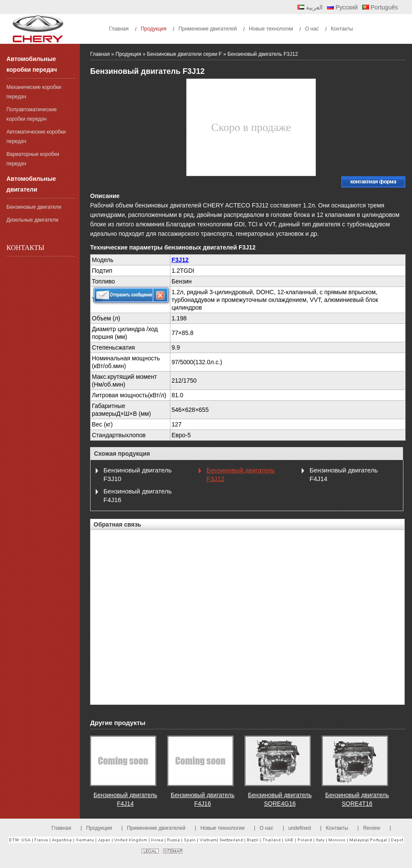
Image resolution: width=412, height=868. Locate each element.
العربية (310, 7)
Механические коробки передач (34, 92)
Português (380, 7)
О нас (267, 828)
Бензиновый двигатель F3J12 (241, 474)
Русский (342, 7)
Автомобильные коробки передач (32, 64)
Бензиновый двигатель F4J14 (344, 474)
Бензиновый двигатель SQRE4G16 (280, 799)
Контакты (25, 248)
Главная (100, 54)
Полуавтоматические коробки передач (32, 114)
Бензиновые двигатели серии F (184, 54)
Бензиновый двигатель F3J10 (138, 474)
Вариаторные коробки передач (33, 159)
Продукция (128, 54)
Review (371, 828)
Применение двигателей (156, 828)
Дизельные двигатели (32, 220)
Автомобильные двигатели (31, 184)
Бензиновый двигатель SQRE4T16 (357, 799)
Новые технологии (223, 828)
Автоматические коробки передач (36, 137)
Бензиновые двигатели (34, 207)
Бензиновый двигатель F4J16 (138, 495)
